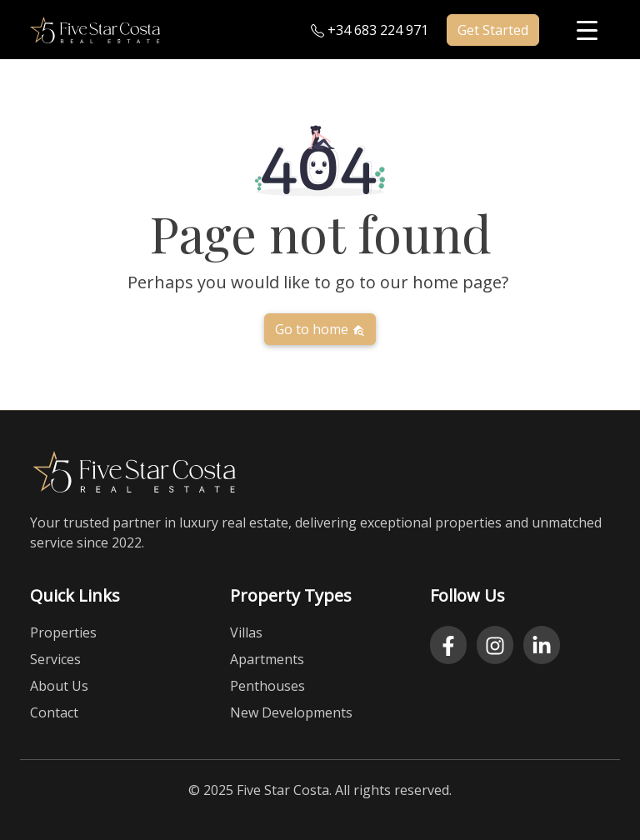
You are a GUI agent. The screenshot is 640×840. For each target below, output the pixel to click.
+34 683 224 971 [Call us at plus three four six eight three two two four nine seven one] (370, 30)
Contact (54, 712)
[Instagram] (495, 645)
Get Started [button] (493, 30)
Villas (246, 632)
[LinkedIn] (542, 645)
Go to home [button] (320, 329)
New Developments (291, 712)
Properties (63, 632)
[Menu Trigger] (587, 30)
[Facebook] (448, 645)
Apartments (267, 659)
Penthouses (267, 686)
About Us (59, 686)
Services (55, 659)
